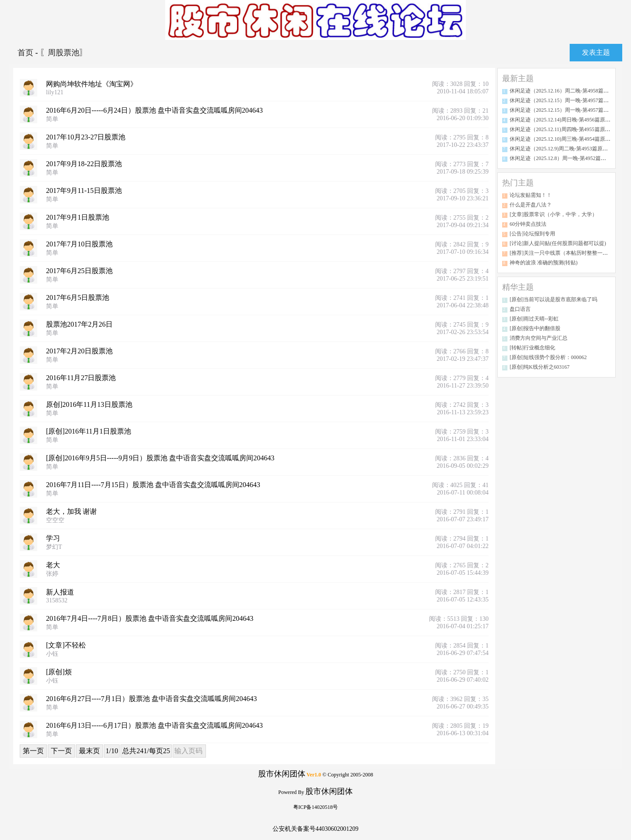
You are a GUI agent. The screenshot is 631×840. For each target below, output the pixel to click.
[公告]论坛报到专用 (532, 234)
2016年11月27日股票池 (81, 378)
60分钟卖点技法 (528, 224)
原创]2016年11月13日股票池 (89, 404)
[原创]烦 (59, 672)
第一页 (33, 751)
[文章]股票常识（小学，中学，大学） (553, 214)
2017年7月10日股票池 (79, 244)
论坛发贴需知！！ (531, 195)
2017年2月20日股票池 (79, 351)
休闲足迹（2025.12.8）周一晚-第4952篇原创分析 (566, 158)
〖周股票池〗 (64, 53)
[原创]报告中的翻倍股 (535, 328)
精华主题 (518, 287)
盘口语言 (520, 309)
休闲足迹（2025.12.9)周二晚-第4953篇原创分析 (564, 149)
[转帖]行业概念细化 (532, 348)
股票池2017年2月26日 (79, 324)
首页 (27, 53)
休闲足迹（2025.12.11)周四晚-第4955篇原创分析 (565, 129)
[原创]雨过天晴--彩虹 (534, 319)
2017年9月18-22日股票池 (84, 164)
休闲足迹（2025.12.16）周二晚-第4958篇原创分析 (567, 91)
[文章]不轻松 (66, 645)
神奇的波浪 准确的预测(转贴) (544, 263)
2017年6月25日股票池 (79, 271)
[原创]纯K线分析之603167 (540, 367)
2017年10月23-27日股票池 (86, 137)
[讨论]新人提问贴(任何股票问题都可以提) (558, 243)
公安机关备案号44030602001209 (315, 829)
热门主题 (518, 183)
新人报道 (60, 592)
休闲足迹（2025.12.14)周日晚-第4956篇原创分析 (565, 120)
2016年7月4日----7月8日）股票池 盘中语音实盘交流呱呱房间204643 (150, 618)
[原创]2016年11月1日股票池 (89, 431)
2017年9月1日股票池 (78, 217)
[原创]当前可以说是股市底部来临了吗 (553, 299)
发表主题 (596, 52)
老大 (53, 565)
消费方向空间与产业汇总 (539, 338)
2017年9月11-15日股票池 (84, 190)
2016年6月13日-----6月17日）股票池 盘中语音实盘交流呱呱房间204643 (154, 725)
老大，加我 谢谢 (71, 511)
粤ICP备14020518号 (316, 807)
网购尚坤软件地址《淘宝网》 (92, 84)
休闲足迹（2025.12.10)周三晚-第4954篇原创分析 (565, 139)
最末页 (89, 751)
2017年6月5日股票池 (78, 297)
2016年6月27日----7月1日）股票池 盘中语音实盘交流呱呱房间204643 (151, 699)
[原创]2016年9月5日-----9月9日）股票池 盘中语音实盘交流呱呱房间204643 (160, 458)
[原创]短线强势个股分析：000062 (548, 357)
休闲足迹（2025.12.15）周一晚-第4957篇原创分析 (567, 100)
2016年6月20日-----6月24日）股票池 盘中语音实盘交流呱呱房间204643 (154, 110)
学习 (53, 538)
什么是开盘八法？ (531, 205)
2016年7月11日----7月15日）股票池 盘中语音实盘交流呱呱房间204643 (153, 485)
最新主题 (518, 78)
